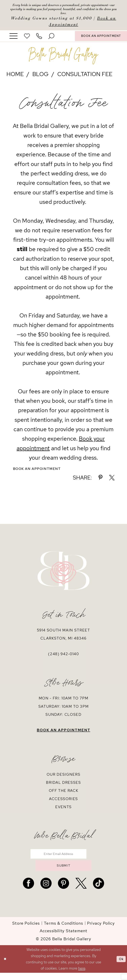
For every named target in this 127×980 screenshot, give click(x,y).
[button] (14, 38)
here (82, 975)
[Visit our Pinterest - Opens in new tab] (63, 890)
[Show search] (51, 38)
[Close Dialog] (6, 966)
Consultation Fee (85, 77)
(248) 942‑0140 (63, 657)
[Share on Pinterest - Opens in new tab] (100, 481)
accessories (63, 802)
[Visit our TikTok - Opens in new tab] (99, 890)
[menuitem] (14, 38)
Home (15, 77)
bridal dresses (63, 786)
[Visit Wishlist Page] (27, 38)
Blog (40, 77)
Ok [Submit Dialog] (120, 966)
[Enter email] (63, 858)
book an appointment (63, 733)
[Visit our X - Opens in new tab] (81, 890)
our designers (64, 778)
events (63, 810)
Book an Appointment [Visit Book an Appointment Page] (41, 472)
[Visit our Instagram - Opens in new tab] (46, 890)
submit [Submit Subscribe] (64, 872)
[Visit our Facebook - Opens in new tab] (28, 890)
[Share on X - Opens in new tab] (112, 481)
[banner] (63, 58)
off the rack (64, 794)
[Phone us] (39, 38)
